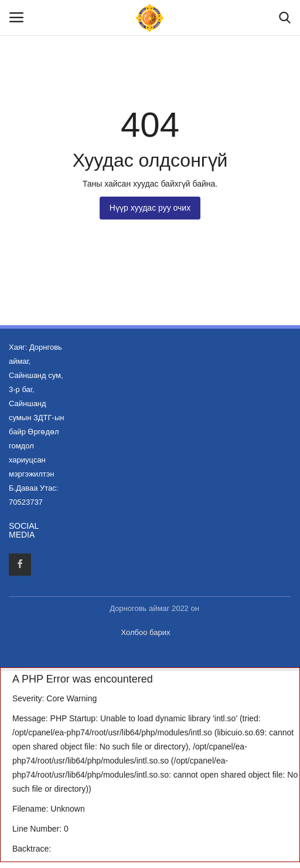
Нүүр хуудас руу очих (150, 208)
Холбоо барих (146, 632)
